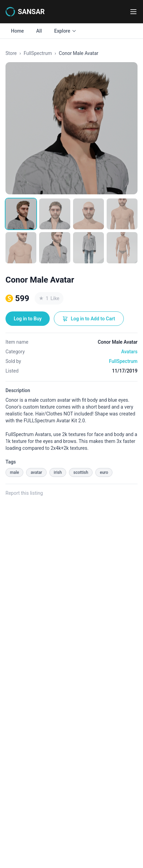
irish (58, 472)
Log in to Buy (28, 319)
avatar (36, 472)
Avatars (129, 352)
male (14, 472)
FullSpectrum (38, 53)
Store (11, 53)
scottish (81, 472)
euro (104, 472)
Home (17, 31)
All (39, 31)
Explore (65, 31)
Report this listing (24, 493)
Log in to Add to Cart (89, 319)
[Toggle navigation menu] (133, 12)
